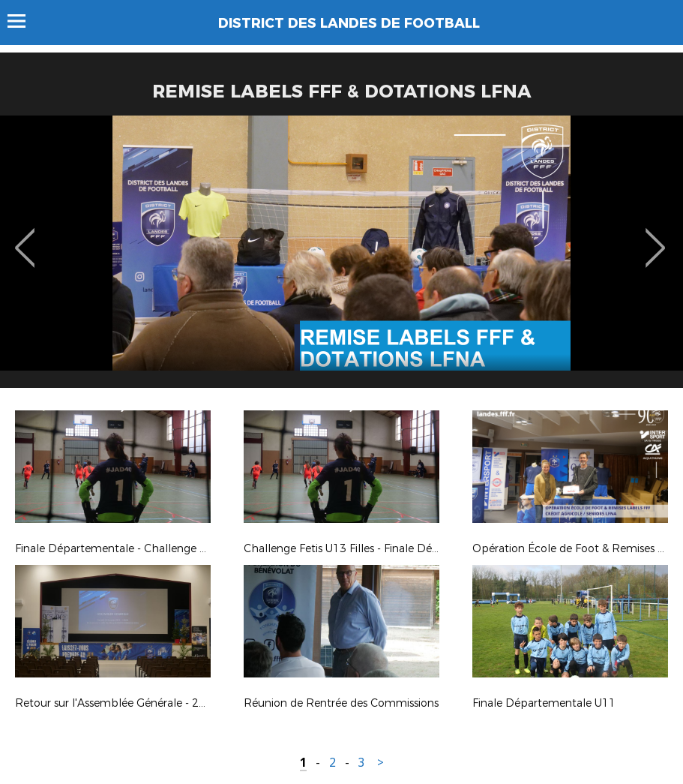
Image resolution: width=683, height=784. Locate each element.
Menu (24, 21)
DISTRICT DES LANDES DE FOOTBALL (349, 23)
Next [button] (656, 237)
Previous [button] (25, 237)
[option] (341, 257)
